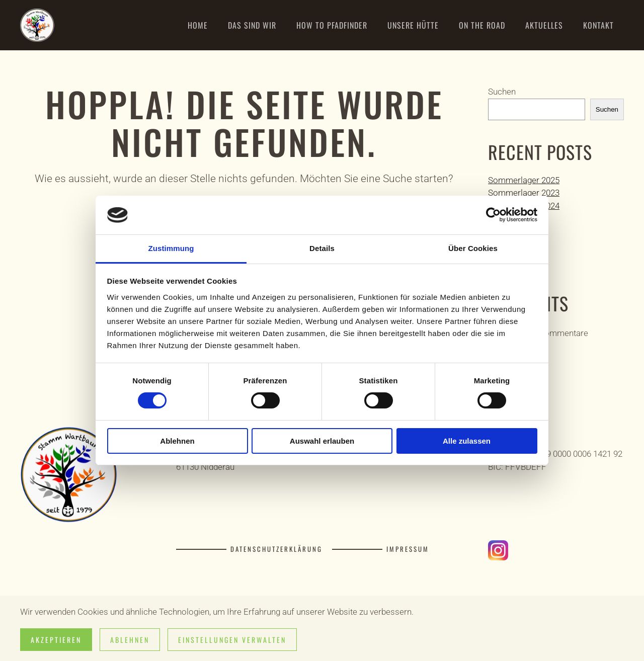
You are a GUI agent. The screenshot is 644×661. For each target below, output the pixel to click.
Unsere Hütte (413, 25)
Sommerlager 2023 (524, 193)
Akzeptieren (56, 640)
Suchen (502, 92)
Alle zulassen (467, 441)
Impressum (408, 549)
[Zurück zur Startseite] (38, 25)
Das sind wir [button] (252, 25)
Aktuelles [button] (544, 25)
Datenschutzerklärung (276, 549)
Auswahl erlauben (322, 441)
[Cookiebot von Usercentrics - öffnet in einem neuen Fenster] (493, 215)
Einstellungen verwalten (232, 640)
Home (198, 25)
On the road (482, 25)
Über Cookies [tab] (473, 248)
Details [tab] (322, 248)
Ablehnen (177, 441)
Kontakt (598, 25)
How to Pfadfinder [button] (332, 25)
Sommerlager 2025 (524, 180)
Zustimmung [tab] (171, 248)
